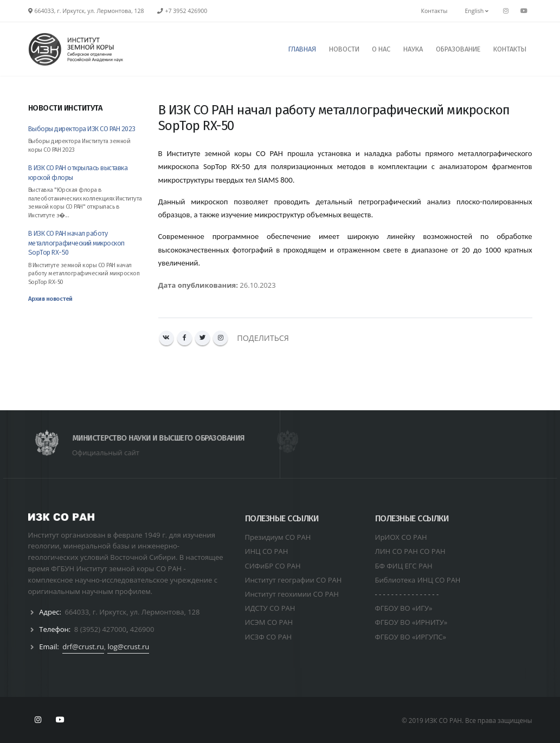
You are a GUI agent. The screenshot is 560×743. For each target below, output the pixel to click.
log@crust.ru (128, 647)
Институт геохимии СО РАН (292, 594)
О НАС (381, 49)
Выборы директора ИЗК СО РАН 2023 (82, 129)
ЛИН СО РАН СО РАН (410, 551)
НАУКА (413, 49)
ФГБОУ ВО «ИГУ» (404, 608)
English (477, 11)
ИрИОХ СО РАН (401, 537)
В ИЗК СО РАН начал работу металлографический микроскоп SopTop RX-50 (76, 243)
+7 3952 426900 (186, 11)
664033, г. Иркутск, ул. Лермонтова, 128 (132, 612)
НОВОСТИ (344, 49)
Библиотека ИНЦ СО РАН (418, 580)
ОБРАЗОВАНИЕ (458, 49)
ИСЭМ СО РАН (269, 622)
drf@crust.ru (83, 647)
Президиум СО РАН (278, 537)
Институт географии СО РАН (294, 580)
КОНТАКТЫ (510, 49)
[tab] (85, 113)
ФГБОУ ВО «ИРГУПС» (411, 637)
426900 (142, 629)
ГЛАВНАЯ (302, 49)
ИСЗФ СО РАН (269, 637)
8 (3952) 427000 (100, 629)
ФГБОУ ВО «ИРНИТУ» (411, 622)
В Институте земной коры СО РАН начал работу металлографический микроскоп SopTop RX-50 (84, 274)
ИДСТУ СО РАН (270, 608)
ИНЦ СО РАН (267, 551)
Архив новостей (50, 299)
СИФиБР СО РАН (273, 566)
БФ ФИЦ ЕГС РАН (404, 566)
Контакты (435, 11)
